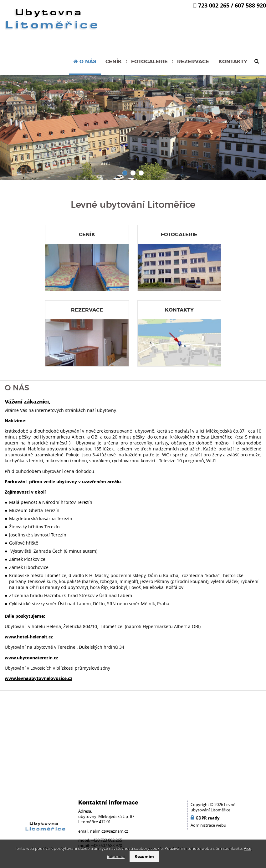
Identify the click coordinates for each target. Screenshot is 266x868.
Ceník (114, 62)
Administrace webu (208, 825)
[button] (125, 173)
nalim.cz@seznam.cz (109, 831)
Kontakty (233, 62)
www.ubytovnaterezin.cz (31, 658)
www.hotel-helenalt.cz (29, 637)
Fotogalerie (149, 62)
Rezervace (193, 62)
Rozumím (144, 856)
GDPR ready (207, 818)
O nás (88, 62)
